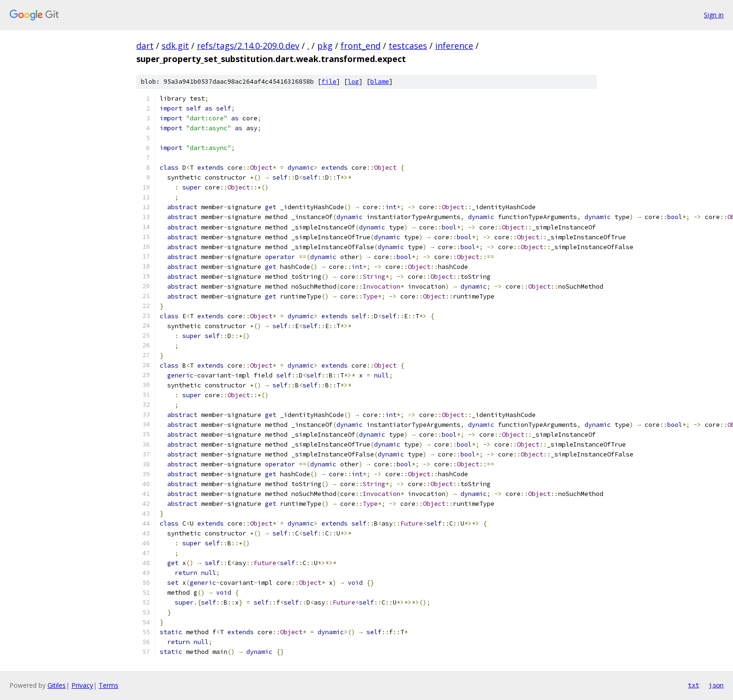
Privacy (82, 685)
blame (380, 82)
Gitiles (57, 685)
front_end (361, 46)
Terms (109, 685)
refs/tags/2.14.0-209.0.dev (248, 46)
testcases (408, 46)
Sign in (714, 15)
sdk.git (175, 46)
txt (694, 685)
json (716, 685)
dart (145, 46)
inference (454, 46)
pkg (325, 46)
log (353, 82)
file (329, 82)
